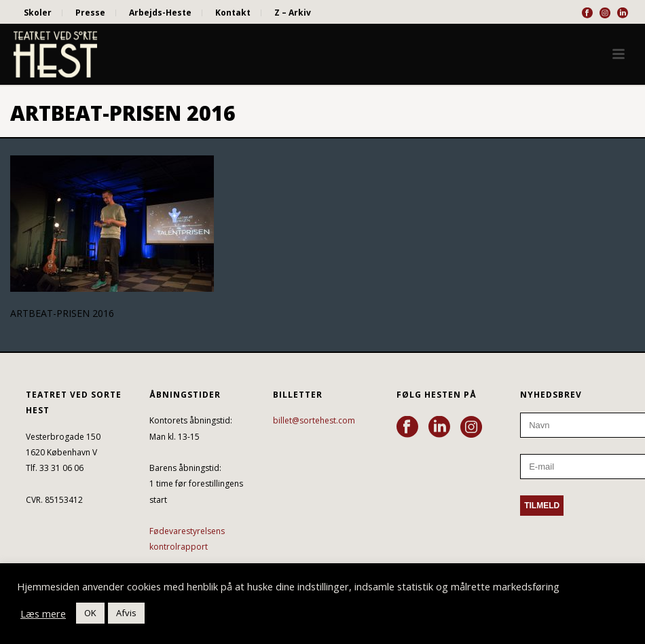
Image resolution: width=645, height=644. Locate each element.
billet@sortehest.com (314, 420)
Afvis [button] (126, 613)
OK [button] (90, 613)
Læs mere (43, 613)
